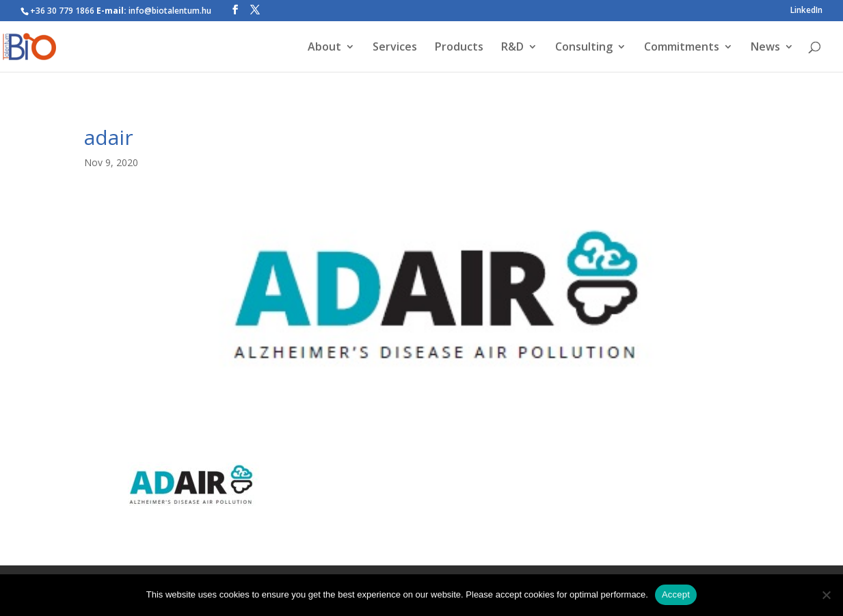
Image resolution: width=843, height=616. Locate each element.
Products (459, 48)
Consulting (584, 48)
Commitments (682, 48)
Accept (676, 594)
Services (395, 48)
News (765, 48)
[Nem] (826, 595)
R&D (512, 48)
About (324, 48)
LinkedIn (806, 11)
